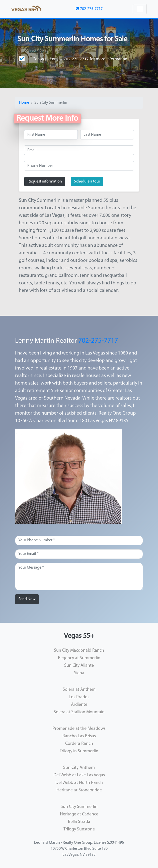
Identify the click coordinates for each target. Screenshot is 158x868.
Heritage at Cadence (79, 814)
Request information (45, 182)
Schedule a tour (87, 182)
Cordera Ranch (79, 744)
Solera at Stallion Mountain (79, 712)
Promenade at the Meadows (79, 729)
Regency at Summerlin (79, 658)
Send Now (27, 599)
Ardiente (79, 705)
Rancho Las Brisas (79, 736)
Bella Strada (79, 822)
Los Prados (79, 697)
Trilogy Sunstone (79, 829)
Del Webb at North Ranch (79, 783)
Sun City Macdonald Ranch (79, 651)
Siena (79, 673)
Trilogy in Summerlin (79, 751)
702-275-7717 (89, 9)
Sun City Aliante (79, 666)
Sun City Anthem (79, 768)
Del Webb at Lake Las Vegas (79, 775)
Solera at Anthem (79, 690)
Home (24, 103)
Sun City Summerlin (79, 807)
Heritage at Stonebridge (79, 790)
